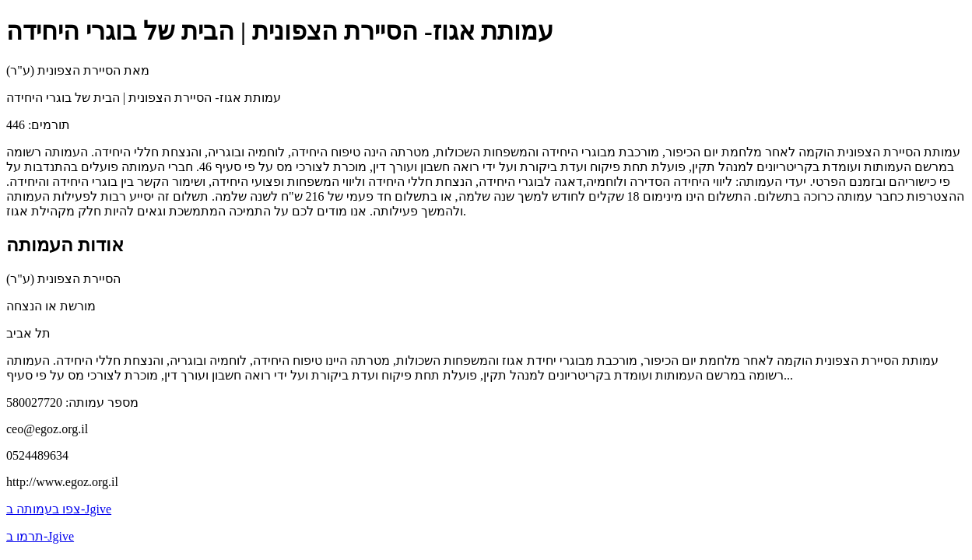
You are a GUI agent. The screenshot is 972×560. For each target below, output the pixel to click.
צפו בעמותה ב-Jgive (59, 509)
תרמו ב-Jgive (40, 536)
